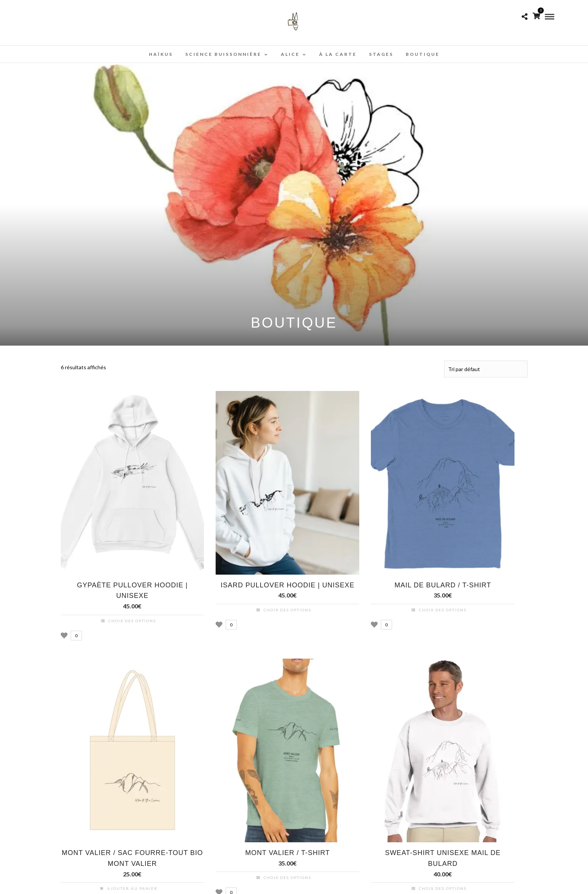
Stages (381, 54)
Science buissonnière (223, 54)
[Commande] (486, 369)
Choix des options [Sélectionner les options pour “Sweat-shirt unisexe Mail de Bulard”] (443, 888)
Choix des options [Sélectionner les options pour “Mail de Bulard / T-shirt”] (443, 609)
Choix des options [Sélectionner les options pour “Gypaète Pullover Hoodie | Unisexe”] (132, 620)
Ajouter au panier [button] (132, 888)
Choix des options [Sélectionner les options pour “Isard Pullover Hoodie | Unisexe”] (287, 609)
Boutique (423, 54)
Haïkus (161, 54)
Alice (290, 54)
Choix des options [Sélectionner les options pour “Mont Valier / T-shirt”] (287, 877)
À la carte (338, 54)
